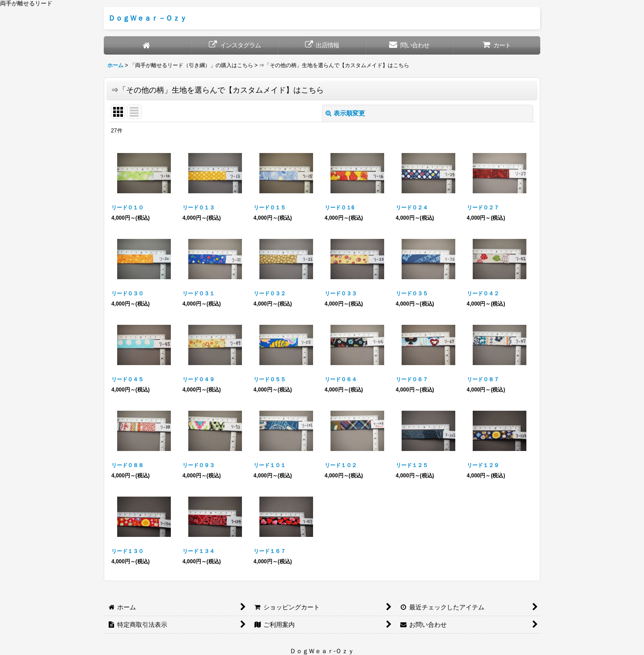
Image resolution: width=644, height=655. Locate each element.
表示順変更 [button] (345, 113)
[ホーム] (147, 45)
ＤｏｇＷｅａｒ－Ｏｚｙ (148, 18)
